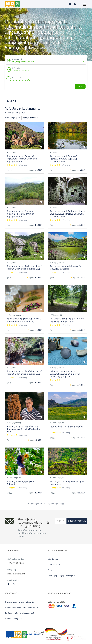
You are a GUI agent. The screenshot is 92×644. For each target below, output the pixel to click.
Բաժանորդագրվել (77, 521)
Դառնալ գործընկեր (13, 619)
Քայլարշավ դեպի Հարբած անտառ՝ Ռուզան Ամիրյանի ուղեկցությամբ (20, 214)
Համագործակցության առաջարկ (20, 613)
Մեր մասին (53, 559)
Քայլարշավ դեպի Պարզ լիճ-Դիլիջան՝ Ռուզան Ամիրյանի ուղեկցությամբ (64, 159)
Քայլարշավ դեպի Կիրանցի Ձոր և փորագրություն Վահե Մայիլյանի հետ (23, 429)
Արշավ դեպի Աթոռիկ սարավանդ (66, 426)
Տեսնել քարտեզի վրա (15, 113)
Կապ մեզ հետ (54, 565)
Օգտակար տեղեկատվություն (61, 576)
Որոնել (80, 86)
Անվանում (17, 77)
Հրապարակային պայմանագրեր (19, 602)
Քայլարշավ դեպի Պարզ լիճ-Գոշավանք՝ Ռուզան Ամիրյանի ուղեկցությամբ (22, 159)
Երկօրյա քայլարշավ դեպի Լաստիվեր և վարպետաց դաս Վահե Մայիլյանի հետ (65, 374)
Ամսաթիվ (17, 68)
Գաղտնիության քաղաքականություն (21, 608)
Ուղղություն (18, 59)
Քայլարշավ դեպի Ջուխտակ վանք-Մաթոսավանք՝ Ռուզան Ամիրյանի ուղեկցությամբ (67, 214)
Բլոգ (50, 570)
